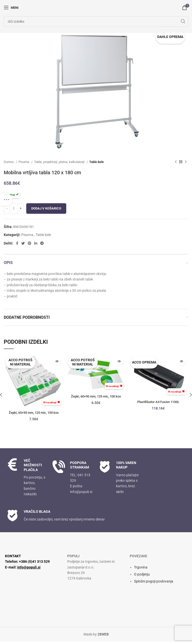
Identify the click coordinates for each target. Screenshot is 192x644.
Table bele (96, 162)
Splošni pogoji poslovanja (154, 584)
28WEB (103, 637)
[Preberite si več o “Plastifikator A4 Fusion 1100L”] (181, 361)
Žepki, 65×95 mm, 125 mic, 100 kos (34, 412)
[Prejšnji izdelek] (176, 162)
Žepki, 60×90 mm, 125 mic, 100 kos (96, 396)
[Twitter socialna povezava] (23, 243)
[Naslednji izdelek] (186, 162)
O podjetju (142, 577)
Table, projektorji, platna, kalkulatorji (60, 162)
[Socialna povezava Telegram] (42, 243)
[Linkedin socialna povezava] (36, 243)
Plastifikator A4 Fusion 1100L (158, 402)
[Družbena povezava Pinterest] (29, 243)
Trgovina (141, 570)
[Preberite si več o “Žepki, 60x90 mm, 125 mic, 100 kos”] (119, 361)
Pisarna (24, 162)
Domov (9, 162)
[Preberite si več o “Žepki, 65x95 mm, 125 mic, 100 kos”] (57, 361)
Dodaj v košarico (46, 208)
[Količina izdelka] (14, 208)
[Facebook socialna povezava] (17, 243)
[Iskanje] (96, 21)
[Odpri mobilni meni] (11, 7)
